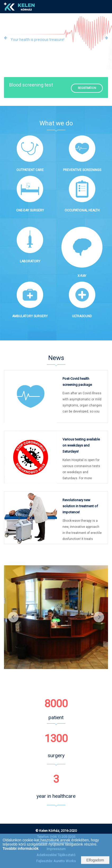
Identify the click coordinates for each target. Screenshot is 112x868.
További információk (21, 848)
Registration (87, 88)
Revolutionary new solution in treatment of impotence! (80, 506)
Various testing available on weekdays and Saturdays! (81, 445)
